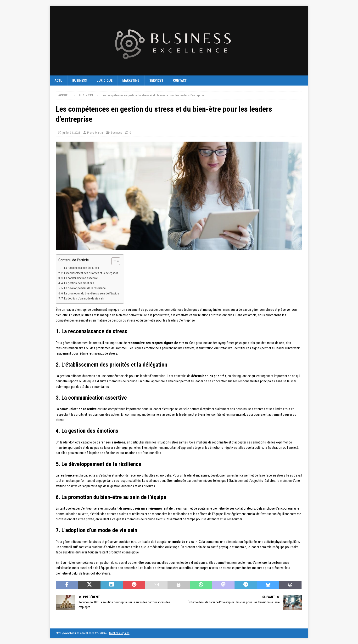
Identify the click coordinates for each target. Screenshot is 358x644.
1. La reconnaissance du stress (80, 268)
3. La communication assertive (79, 278)
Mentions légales (119, 633)
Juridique (105, 80)
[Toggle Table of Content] (113, 261)
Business (80, 80)
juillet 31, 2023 (71, 133)
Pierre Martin (95, 133)
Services (156, 80)
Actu (59, 80)
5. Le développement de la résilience (83, 288)
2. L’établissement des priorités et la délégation (90, 273)
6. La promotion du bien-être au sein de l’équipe (90, 293)
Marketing (131, 80)
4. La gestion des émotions (78, 283)
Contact (180, 80)
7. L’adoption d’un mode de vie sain (83, 298)
